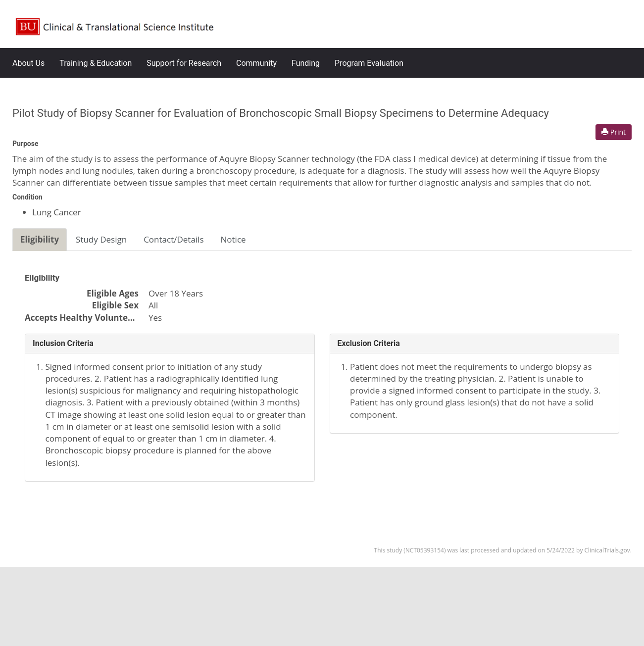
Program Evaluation (369, 63)
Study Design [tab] (101, 239)
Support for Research (184, 63)
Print (614, 132)
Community (256, 63)
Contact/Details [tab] (173, 239)
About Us (28, 63)
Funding (306, 63)
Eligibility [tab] (40, 239)
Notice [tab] (233, 239)
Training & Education (96, 63)
